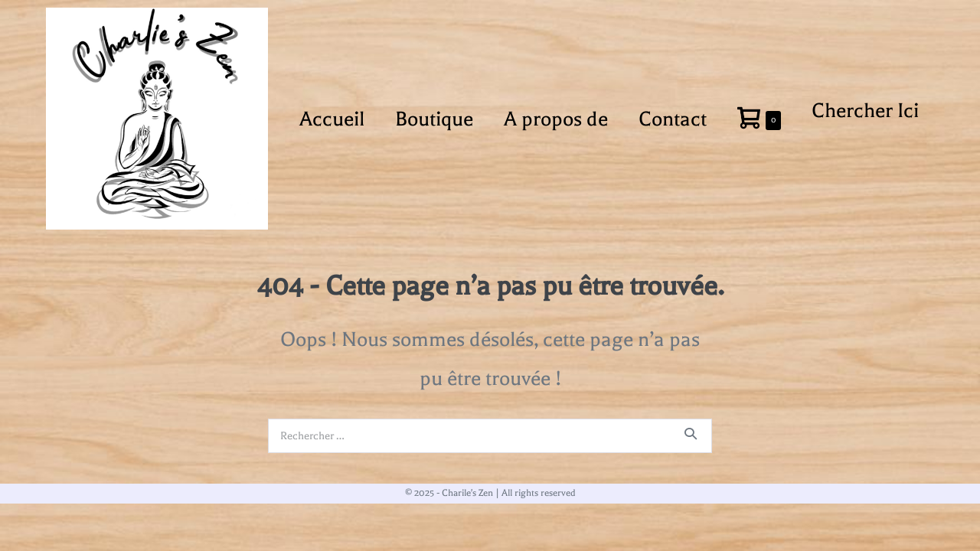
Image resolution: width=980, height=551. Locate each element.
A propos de (556, 119)
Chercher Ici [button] (865, 111)
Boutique (434, 119)
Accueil (332, 119)
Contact (673, 119)
